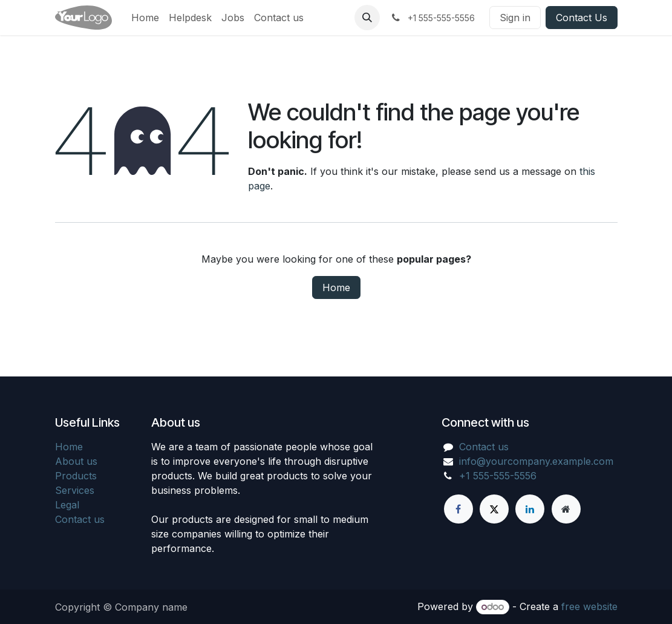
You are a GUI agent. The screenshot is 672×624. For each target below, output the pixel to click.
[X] (494, 509)
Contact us (80, 519)
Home (336, 287)
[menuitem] (145, 18)
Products (76, 476)
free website (589, 606)
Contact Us (582, 18)
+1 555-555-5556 (498, 476)
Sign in (515, 18)
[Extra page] (566, 509)
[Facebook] (458, 509)
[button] (367, 18)
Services (75, 490)
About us (76, 461)
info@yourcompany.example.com (536, 461)
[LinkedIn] (530, 509)
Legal (67, 505)
